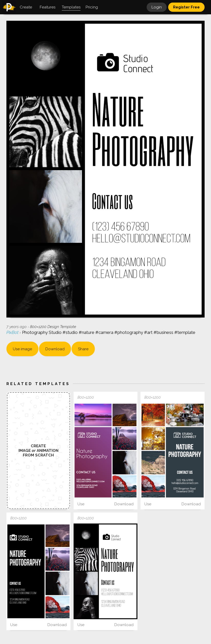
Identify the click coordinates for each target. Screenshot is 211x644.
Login (157, 7)
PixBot (13, 332)
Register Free (186, 7)
